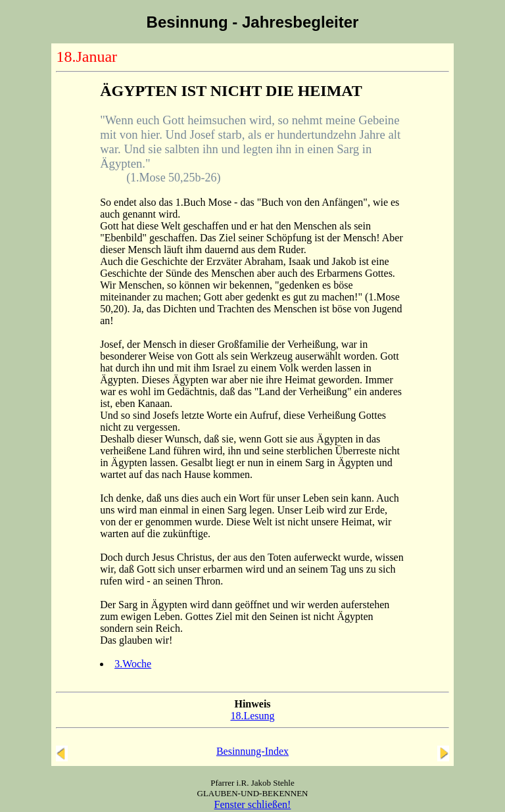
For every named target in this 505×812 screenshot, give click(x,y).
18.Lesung (252, 716)
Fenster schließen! (253, 804)
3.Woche (133, 664)
